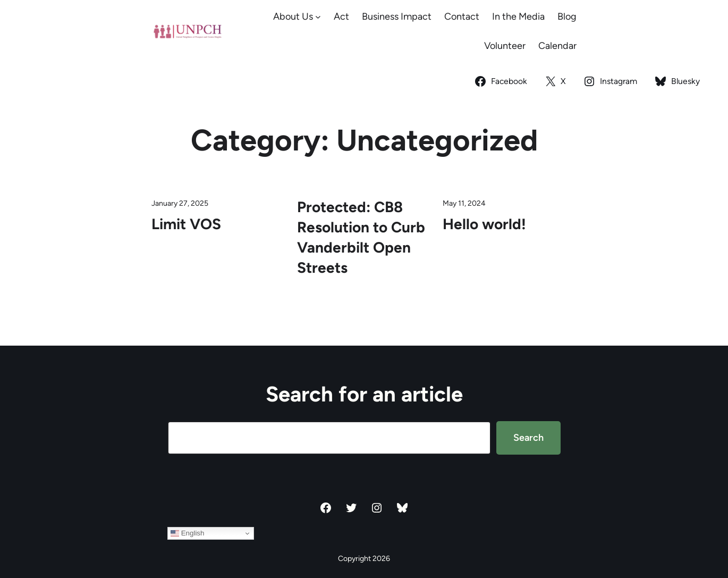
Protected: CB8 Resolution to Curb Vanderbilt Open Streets (361, 237)
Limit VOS (186, 224)
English (187, 533)
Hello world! (484, 224)
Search (528, 438)
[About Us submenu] (318, 17)
